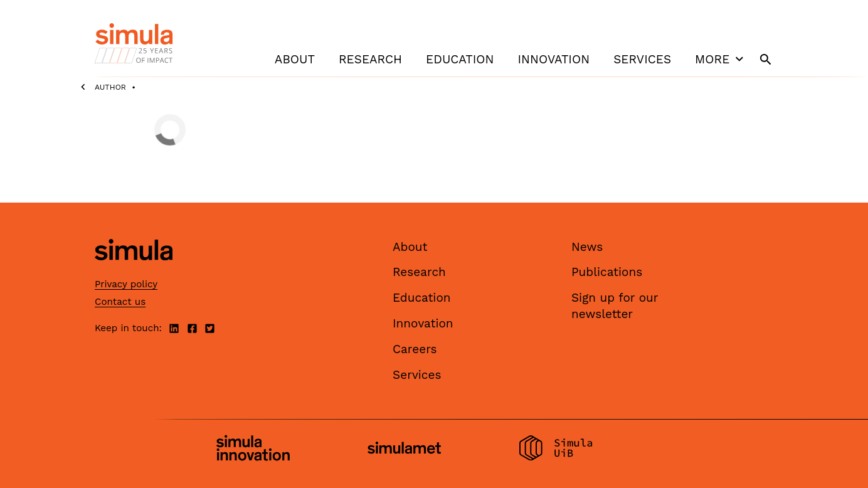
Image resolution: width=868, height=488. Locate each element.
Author (110, 87)
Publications (607, 272)
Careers (415, 349)
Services (642, 59)
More (721, 59)
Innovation (553, 59)
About (295, 59)
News (587, 247)
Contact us (120, 302)
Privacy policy (126, 284)
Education (460, 59)
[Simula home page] (134, 271)
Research (370, 59)
